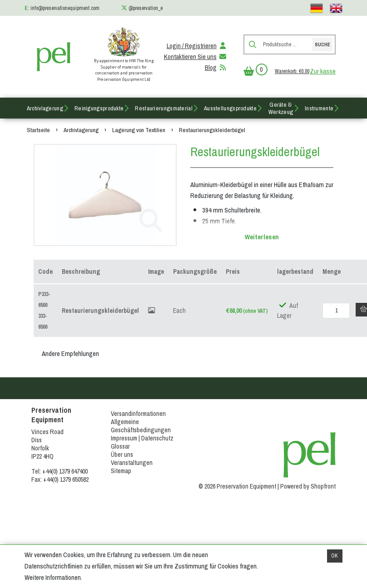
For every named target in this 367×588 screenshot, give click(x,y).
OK (335, 556)
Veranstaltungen (132, 463)
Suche (322, 44)
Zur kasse (323, 71)
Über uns (122, 455)
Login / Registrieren (197, 46)
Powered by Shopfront (308, 486)
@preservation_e (146, 8)
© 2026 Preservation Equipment (237, 486)
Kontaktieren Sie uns (196, 57)
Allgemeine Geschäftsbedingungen (141, 426)
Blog (216, 68)
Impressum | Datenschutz (142, 438)
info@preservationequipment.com (65, 8)
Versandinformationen (138, 414)
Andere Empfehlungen (70, 354)
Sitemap (121, 471)
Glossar (120, 446)
